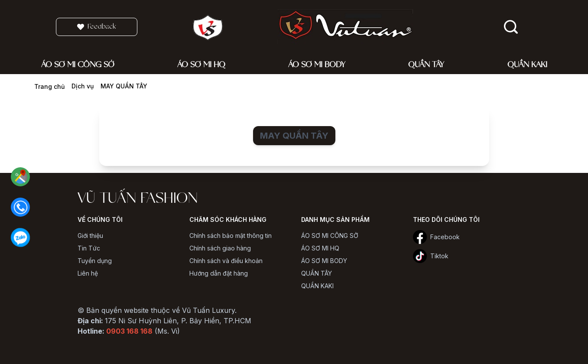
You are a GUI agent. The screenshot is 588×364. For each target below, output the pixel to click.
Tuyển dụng (95, 261)
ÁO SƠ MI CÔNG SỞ (330, 236)
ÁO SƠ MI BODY (324, 261)
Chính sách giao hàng (220, 248)
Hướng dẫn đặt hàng (219, 273)
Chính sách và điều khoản (226, 261)
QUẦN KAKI (317, 286)
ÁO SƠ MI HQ (320, 248)
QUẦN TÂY (317, 273)
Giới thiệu (90, 236)
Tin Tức (89, 248)
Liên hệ (88, 273)
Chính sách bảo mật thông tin (231, 236)
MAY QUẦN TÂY (124, 86)
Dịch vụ (83, 86)
